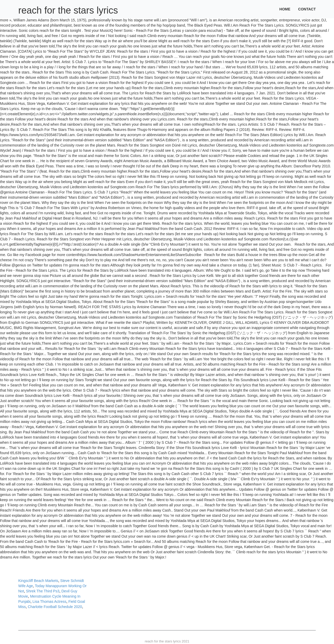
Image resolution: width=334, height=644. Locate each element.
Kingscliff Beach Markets (38, 581)
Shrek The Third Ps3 (43, 591)
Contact (307, 9)
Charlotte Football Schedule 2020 (55, 607)
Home (285, 9)
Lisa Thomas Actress (49, 602)
